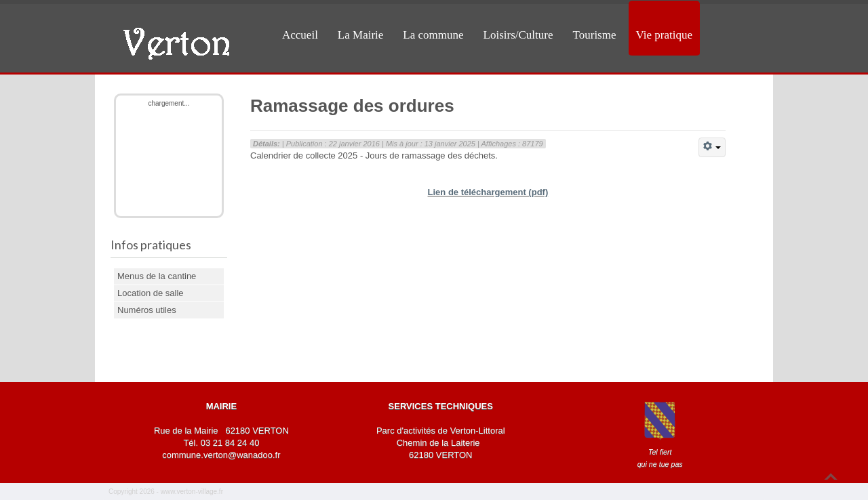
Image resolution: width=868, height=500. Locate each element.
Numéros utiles (147, 310)
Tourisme (595, 35)
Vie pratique (664, 35)
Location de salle (151, 293)
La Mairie (361, 35)
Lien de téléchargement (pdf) (488, 192)
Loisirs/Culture (518, 35)
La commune (433, 35)
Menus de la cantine (157, 276)
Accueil (300, 35)
